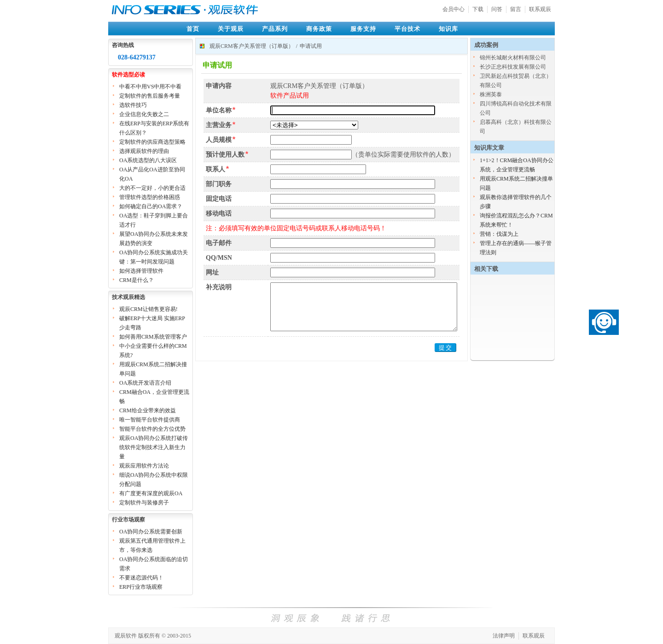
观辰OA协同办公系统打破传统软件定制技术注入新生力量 (154, 447)
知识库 (448, 29)
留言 (516, 9)
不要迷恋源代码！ (141, 578)
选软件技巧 (133, 105)
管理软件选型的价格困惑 (150, 197)
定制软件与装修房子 (144, 503)
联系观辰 (540, 9)
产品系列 (275, 29)
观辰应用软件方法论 (144, 466)
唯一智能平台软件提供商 (150, 420)
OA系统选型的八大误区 (148, 160)
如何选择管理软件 (141, 271)
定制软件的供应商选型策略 (152, 142)
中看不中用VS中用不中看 (150, 87)
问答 (497, 9)
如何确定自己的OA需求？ (151, 206)
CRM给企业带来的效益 (148, 410)
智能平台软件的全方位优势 (152, 429)
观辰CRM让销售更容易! (148, 309)
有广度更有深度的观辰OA (151, 493)
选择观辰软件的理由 (144, 151)
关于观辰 (231, 29)
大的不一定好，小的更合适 (152, 188)
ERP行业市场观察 (141, 587)
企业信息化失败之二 (144, 114)
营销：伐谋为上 (499, 234)
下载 (478, 9)
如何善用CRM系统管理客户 (153, 337)
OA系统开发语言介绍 (145, 383)
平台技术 (407, 29)
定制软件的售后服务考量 (150, 96)
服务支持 (363, 29)
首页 (193, 29)
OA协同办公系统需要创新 (151, 532)
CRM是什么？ (137, 280)
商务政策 (319, 29)
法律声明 (504, 636)
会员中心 (454, 9)
